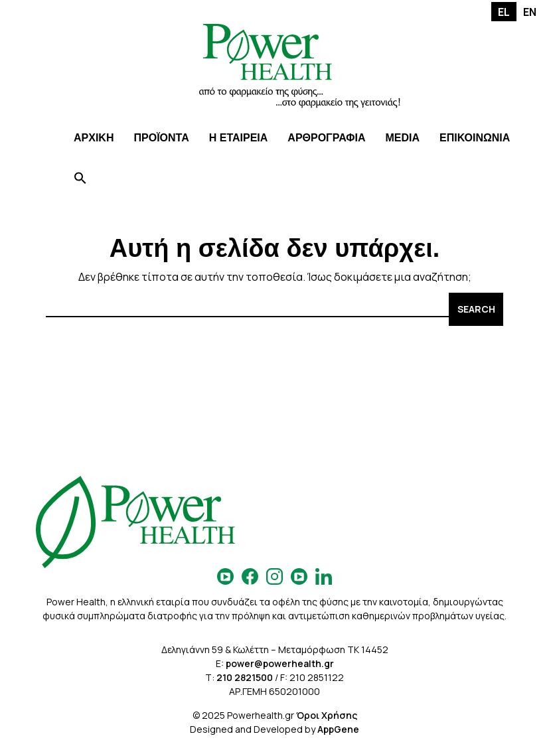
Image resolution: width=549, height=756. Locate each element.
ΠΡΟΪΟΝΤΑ (161, 138)
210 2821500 (245, 677)
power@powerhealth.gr (280, 663)
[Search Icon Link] (80, 180)
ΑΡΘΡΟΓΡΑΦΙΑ (326, 138)
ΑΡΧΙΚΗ (94, 138)
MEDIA (402, 138)
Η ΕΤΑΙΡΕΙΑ (239, 138)
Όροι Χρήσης (327, 715)
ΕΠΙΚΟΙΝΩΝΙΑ (475, 138)
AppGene (338, 729)
